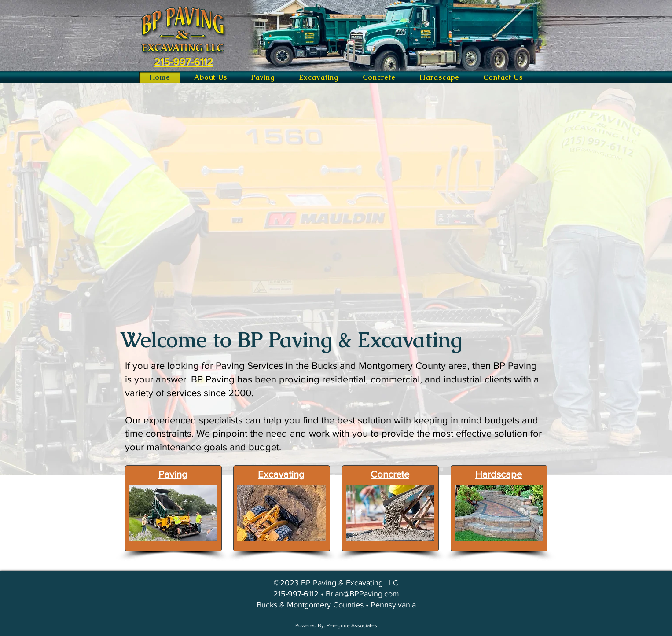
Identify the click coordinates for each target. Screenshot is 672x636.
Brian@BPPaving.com (362, 594)
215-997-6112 (296, 594)
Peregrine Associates (352, 625)
